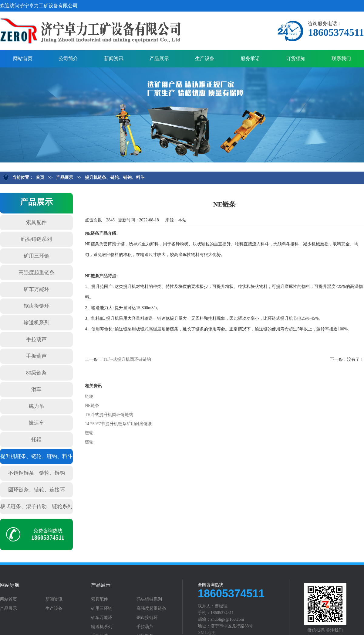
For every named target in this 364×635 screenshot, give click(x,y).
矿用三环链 (37, 256)
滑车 (36, 389)
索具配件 (36, 222)
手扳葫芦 (36, 356)
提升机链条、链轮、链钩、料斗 (115, 178)
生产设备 (205, 58)
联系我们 (341, 58)
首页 (40, 178)
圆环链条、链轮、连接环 (37, 490)
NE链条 (92, 406)
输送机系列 (37, 323)
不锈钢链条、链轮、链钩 (37, 473)
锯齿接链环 (37, 306)
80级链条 (36, 373)
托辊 (36, 440)
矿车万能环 (37, 289)
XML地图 (207, 633)
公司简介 (68, 58)
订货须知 (296, 58)
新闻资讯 (114, 58)
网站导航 (10, 585)
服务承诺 (250, 58)
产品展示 (159, 58)
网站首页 (23, 58)
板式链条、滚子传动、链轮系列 (36, 506)
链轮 (89, 396)
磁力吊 (37, 406)
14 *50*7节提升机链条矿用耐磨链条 (118, 424)
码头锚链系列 (36, 239)
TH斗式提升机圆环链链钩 (127, 359)
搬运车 (37, 423)
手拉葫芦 (36, 339)
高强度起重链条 (37, 273)
